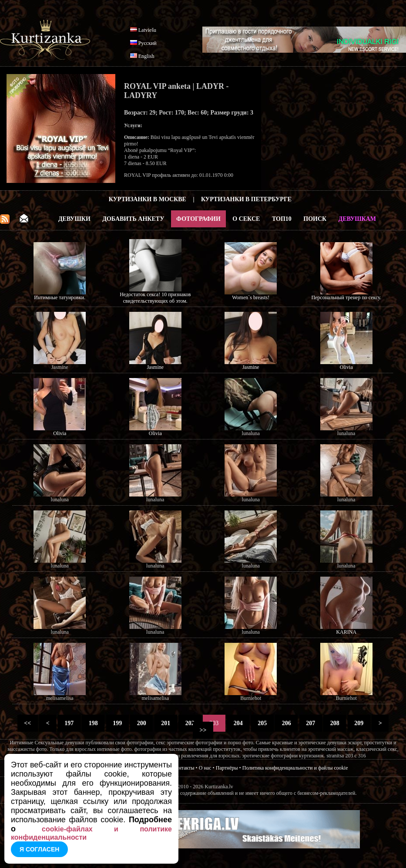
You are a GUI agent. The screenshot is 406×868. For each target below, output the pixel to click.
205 (262, 723)
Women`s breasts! (251, 297)
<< (28, 723)
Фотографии (198, 219)
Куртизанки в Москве (148, 199)
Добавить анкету (133, 219)
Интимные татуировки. (60, 297)
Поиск (315, 219)
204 (238, 723)
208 (335, 723)
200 (141, 723)
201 (166, 723)
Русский (148, 43)
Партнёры (227, 768)
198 (93, 723)
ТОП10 (282, 219)
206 (286, 723)
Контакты (184, 768)
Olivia (346, 367)
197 (69, 723)
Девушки (74, 219)
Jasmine (155, 367)
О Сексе (246, 219)
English (146, 56)
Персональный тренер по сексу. (346, 297)
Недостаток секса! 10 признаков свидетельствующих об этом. (155, 298)
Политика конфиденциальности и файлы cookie (295, 768)
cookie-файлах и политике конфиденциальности (91, 833)
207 (311, 723)
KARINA (346, 632)
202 (190, 723)
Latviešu (147, 30)
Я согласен (39, 849)
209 (359, 723)
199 (117, 723)
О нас (205, 768)
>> (203, 730)
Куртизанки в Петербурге (246, 199)
